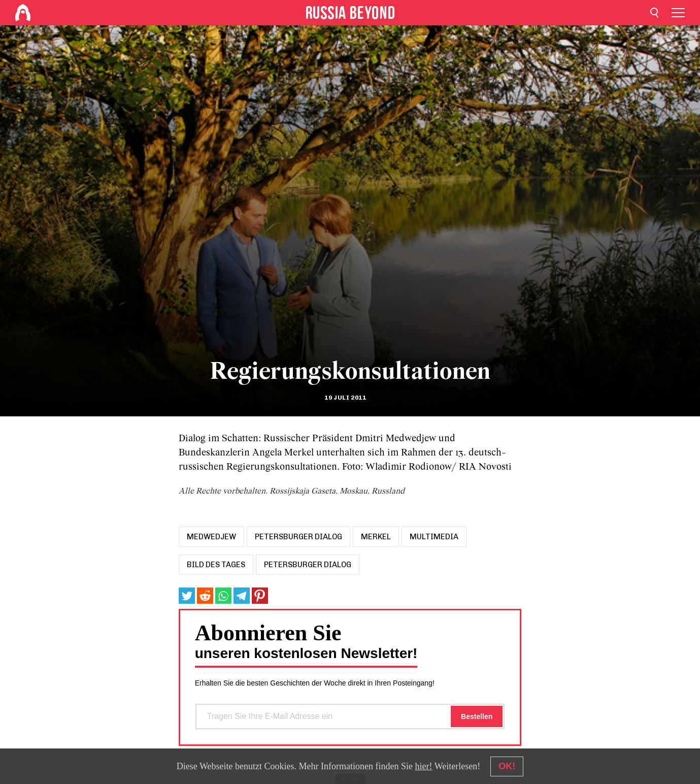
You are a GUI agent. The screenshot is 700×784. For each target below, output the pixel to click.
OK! (507, 766)
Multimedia (434, 537)
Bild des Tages (216, 565)
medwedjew (211, 537)
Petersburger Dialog (308, 565)
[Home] (23, 13)
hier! (423, 766)
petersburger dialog (298, 537)
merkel (376, 537)
